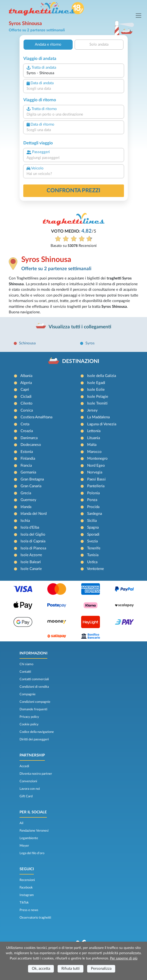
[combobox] (74, 73)
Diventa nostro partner (36, 774)
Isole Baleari (31, 562)
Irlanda (26, 507)
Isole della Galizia (102, 376)
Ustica (92, 562)
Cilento (27, 403)
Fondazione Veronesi (34, 831)
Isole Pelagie (98, 397)
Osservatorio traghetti (35, 918)
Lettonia (94, 431)
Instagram (27, 895)
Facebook (26, 888)
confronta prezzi (73, 190)
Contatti (25, 672)
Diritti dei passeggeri (34, 739)
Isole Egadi (96, 383)
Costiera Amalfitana (36, 417)
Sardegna (95, 514)
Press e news (29, 910)
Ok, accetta (41, 969)
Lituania (94, 438)
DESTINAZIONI (81, 361)
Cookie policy (29, 724)
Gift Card (26, 796)
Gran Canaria (31, 486)
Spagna (93, 527)
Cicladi (26, 397)
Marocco (94, 452)
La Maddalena (98, 417)
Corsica (27, 410)
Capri (25, 390)
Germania (28, 472)
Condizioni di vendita (34, 687)
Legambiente (29, 838)
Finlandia (28, 459)
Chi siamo (26, 664)
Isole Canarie (31, 569)
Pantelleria (96, 486)
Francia (26, 466)
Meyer (24, 846)
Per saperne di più (124, 958)
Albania (26, 376)
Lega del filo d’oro (32, 853)
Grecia (26, 493)
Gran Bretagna (32, 479)
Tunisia (93, 555)
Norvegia (95, 472)
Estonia (27, 452)
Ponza (92, 500)
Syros (90, 343)
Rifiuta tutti (70, 969)
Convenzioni (28, 781)
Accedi (24, 766)
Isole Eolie (96, 390)
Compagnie (28, 694)
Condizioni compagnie (35, 702)
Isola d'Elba (30, 527)
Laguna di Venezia (102, 424)
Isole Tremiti (97, 403)
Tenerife (94, 548)
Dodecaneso (31, 445)
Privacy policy (29, 717)
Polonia (93, 493)
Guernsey (28, 500)
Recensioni (27, 880)
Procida (93, 507)
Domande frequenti (33, 709)
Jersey (92, 410)
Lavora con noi (30, 789)
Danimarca (29, 438)
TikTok (24, 903)
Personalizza (101, 969)
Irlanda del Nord (34, 514)
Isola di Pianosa (33, 548)
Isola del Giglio (33, 534)
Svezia (92, 541)
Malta (92, 445)
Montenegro (97, 459)
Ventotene (95, 569)
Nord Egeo (96, 466)
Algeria (26, 383)
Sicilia (92, 521)
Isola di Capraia (33, 541)
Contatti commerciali (34, 679)
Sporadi (93, 534)
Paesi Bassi (96, 479)
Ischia (25, 521)
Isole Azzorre (31, 555)
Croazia (27, 431)
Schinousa (27, 343)
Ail (21, 823)
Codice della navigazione (37, 732)
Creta (25, 424)
